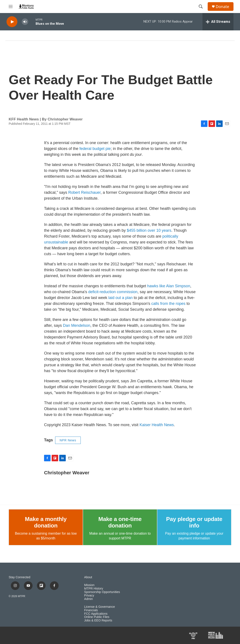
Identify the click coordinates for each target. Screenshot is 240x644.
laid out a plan (120, 298)
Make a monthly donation (46, 522)
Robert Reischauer (84, 192)
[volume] (25, 22)
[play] (12, 22)
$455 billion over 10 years (149, 230)
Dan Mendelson (77, 325)
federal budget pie (95, 149)
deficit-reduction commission (113, 292)
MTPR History (94, 589)
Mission (89, 585)
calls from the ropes (168, 304)
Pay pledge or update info (194, 522)
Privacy (89, 596)
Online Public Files (97, 617)
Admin (89, 599)
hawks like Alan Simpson (169, 286)
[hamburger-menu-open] (11, 7)
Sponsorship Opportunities (102, 592)
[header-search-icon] (201, 7)
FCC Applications (96, 614)
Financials (91, 610)
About (88, 577)
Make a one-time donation (120, 522)
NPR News (68, 440)
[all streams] (218, 22)
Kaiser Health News (157, 425)
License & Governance (100, 607)
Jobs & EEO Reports (98, 620)
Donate (222, 7)
